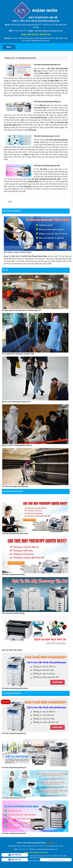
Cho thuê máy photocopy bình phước (15, 688)
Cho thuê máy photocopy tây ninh (47, 165)
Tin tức (5, 270)
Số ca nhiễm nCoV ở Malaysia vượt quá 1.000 (18, 354)
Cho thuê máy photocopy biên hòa (47, 65)
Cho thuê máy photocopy (13, 491)
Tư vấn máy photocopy (26, 58)
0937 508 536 (16, 855)
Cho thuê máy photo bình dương (13, 574)
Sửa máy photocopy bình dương (13, 613)
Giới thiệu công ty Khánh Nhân (18, 252)
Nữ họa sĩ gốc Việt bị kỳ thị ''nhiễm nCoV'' (16, 401)
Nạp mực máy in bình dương (12, 649)
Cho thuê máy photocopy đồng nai (47, 101)
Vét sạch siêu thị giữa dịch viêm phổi (15, 486)
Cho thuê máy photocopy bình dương (15, 533)
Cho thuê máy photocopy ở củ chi (47, 136)
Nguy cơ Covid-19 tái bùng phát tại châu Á (17, 445)
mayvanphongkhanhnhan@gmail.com (57, 860)
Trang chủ (9, 58)
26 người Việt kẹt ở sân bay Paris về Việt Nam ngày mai (21, 310)
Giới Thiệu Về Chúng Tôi (12, 211)
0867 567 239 (16, 860)
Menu (9, 47)
